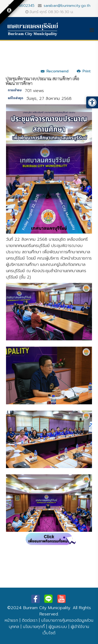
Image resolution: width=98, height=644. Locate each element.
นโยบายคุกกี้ (34, 627)
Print (84, 71)
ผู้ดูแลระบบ (58, 627)
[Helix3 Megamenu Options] (94, 30)
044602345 (24, 6)
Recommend (55, 71)
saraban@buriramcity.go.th (67, 6)
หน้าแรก (11, 620)
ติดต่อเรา (30, 620)
